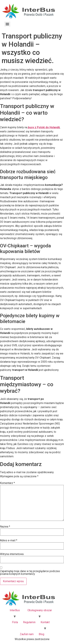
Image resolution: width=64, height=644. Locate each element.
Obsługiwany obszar (40, 610)
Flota (15, 622)
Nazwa (5, 527)
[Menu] (7, 24)
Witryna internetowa (12, 554)
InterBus (15, 610)
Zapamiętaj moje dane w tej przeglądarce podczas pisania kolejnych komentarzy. (30, 573)
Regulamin (29, 622)
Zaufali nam (27, 634)
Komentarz (7, 483)
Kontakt (45, 622)
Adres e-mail (9, 540)
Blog (41, 634)
